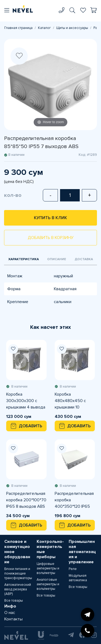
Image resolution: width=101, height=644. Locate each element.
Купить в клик (50, 218)
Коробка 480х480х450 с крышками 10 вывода (70, 401)
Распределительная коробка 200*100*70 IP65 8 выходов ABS (26, 500)
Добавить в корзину (51, 238)
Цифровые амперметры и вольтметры (48, 568)
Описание (57, 259)
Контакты (13, 619)
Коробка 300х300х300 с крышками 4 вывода (26, 401)
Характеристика (24, 259)
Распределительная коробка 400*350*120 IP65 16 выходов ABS (74, 500)
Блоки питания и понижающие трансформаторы (18, 573)
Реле (73, 569)
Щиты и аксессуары (72, 28)
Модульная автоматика (78, 578)
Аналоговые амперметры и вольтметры (48, 584)
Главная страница (18, 28)
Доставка (84, 259)
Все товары (14, 601)
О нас (10, 613)
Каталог (44, 28)
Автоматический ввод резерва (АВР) (18, 589)
